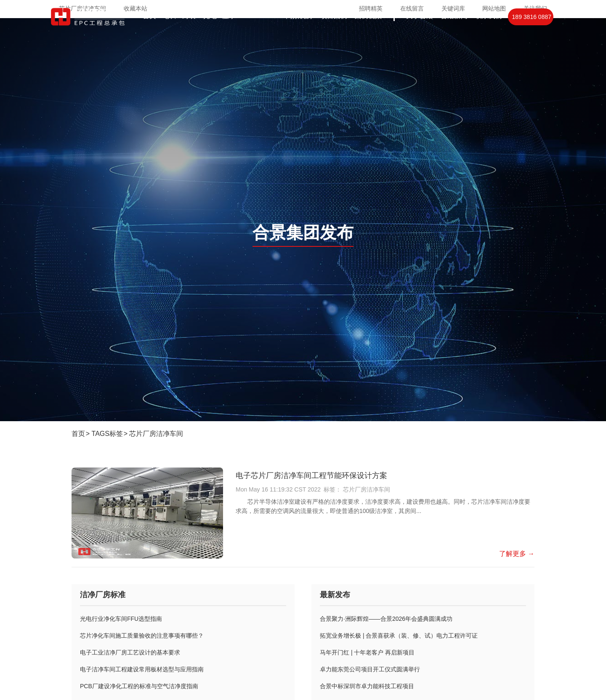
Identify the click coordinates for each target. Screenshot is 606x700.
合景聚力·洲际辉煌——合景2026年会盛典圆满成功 (386, 619)
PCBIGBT (261, 33)
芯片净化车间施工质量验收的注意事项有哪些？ (142, 636)
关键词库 (453, 8)
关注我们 (535, 8)
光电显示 (219, 33)
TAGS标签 (107, 434)
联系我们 (489, 33)
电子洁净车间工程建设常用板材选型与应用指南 (142, 669)
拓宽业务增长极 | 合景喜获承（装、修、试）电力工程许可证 (399, 636)
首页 (149, 33)
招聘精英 (371, 8)
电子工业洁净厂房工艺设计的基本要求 (130, 652)
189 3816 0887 (532, 34)
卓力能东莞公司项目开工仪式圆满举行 (370, 669)
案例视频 (368, 33)
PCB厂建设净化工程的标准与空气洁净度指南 (139, 686)
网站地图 (494, 8)
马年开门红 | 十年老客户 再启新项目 (367, 652)
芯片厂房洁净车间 (156, 434)
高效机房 (299, 33)
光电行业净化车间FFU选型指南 (121, 619)
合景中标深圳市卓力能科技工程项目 (367, 686)
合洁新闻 (454, 33)
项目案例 (334, 33)
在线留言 (412, 8)
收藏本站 (136, 8)
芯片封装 (180, 33)
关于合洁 (420, 33)
